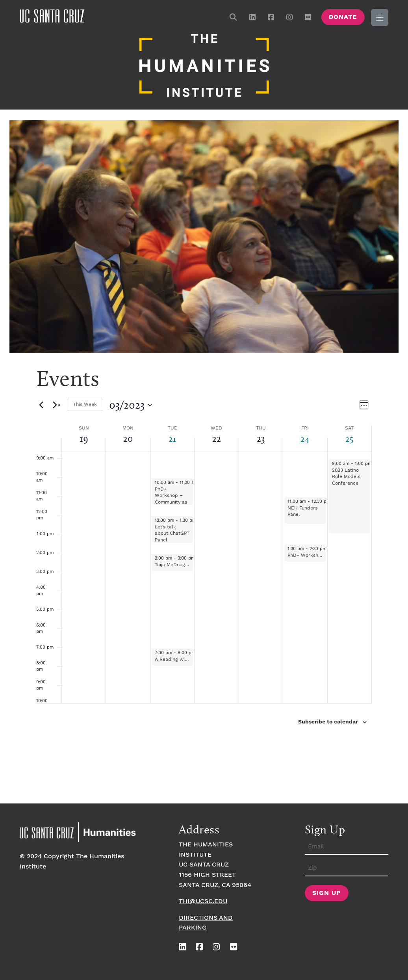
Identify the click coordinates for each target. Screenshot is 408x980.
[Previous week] (41, 403)
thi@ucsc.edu (203, 900)
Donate (343, 17)
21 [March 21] (172, 437)
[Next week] (56, 403)
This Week (85, 403)
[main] (204, 579)
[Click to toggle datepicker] (131, 403)
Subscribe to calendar (328, 720)
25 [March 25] (350, 437)
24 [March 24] (305, 437)
